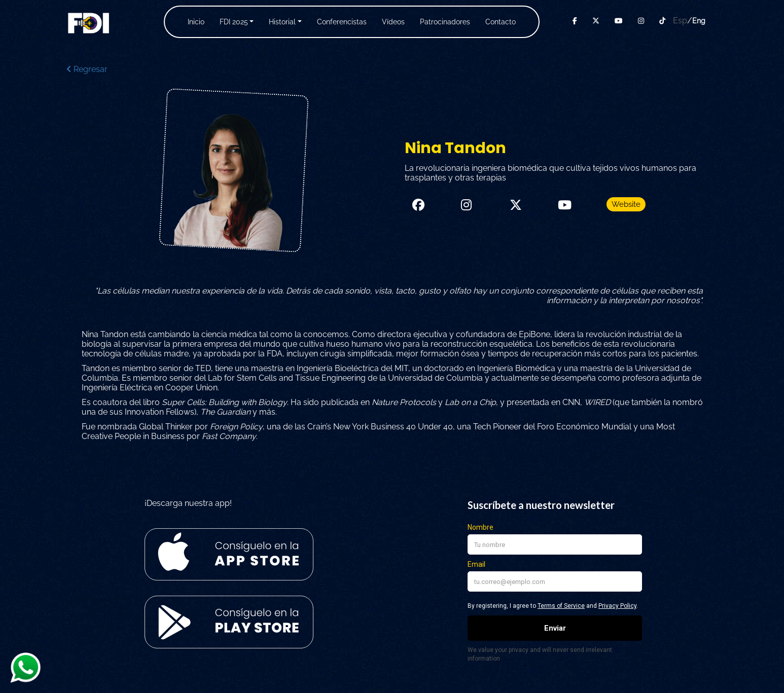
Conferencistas (342, 22)
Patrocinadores (445, 22)
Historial (282, 22)
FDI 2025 (234, 22)
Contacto (501, 22)
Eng (699, 21)
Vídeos (393, 22)
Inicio (196, 22)
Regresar (87, 69)
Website (626, 204)
